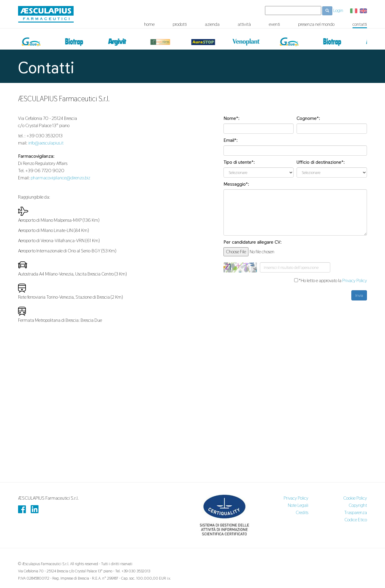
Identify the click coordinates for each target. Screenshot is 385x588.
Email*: (231, 140)
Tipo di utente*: (239, 162)
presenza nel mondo (316, 24)
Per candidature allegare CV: (253, 242)
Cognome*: (308, 118)
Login (338, 10)
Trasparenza (356, 512)
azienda (212, 24)
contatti (360, 24)
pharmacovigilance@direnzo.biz (60, 178)
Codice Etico (356, 520)
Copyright (358, 505)
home (149, 24)
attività (244, 24)
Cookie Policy (355, 498)
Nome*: (231, 118)
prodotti (180, 24)
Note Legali (298, 505)
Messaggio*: (236, 184)
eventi (274, 24)
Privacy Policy (355, 280)
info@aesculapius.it (46, 143)
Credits (302, 512)
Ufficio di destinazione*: (321, 162)
